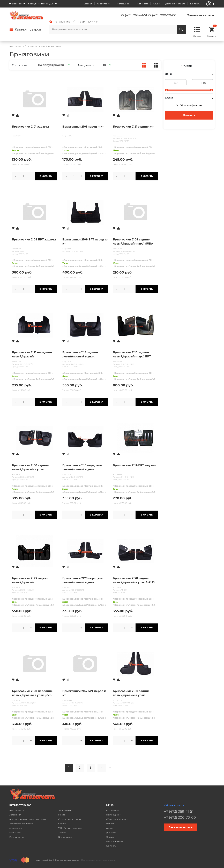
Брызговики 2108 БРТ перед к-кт (85, 242)
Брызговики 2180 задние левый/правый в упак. (131, 693)
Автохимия (15, 815)
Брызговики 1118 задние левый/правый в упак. (80, 354)
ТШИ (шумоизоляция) (70, 828)
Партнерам (142, 4)
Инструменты (17, 837)
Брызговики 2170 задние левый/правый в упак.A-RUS (134, 580)
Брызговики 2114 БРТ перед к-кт (85, 693)
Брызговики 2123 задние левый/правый (30, 580)
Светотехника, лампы (70, 819)
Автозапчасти (17, 810)
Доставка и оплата (175, 4)
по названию (60, 22)
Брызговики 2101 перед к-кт (83, 127)
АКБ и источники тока (21, 824)
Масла (62, 815)
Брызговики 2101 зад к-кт (31, 127)
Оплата (110, 837)
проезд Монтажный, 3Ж (41, 4)
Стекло (62, 824)
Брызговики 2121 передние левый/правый (32, 354)
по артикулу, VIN (86, 22)
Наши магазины (115, 841)
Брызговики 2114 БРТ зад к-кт (135, 465)
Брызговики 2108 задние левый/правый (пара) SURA (133, 242)
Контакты (195, 4)
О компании (104, 4)
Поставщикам (123, 4)
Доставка (111, 832)
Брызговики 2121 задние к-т (133, 127)
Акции (157, 4)
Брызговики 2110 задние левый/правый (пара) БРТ (132, 354)
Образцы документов (118, 819)
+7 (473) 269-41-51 (134, 15)
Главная (88, 4)
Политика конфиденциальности (98, 860)
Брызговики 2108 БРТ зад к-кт (34, 240)
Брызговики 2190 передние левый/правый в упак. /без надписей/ (32, 693)
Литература (65, 810)
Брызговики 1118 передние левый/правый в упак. (82, 467)
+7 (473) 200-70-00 (162, 15)
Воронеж (17, 4)
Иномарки (15, 832)
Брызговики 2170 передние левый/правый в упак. (83, 580)
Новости (111, 824)
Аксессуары (16, 828)
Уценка (62, 832)
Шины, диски (65, 837)
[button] (53, 65)
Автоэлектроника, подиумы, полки (28, 819)
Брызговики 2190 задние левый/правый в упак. (30, 467)
